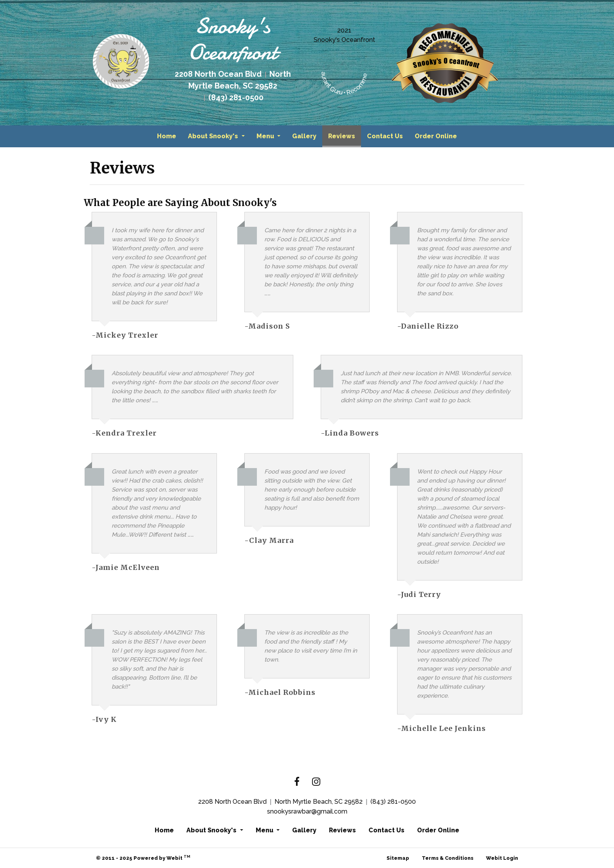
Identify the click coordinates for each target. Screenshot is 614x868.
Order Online (436, 136)
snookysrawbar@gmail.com (307, 811)
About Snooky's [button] (214, 136)
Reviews (345, 134)
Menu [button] (266, 136)
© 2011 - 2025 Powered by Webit (143, 858)
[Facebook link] (297, 782)
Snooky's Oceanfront (344, 40)
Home (167, 136)
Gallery (304, 136)
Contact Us (385, 136)
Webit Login (502, 858)
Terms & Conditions (448, 858)
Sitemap (398, 858)
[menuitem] (167, 136)
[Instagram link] (316, 782)
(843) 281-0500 (393, 802)
